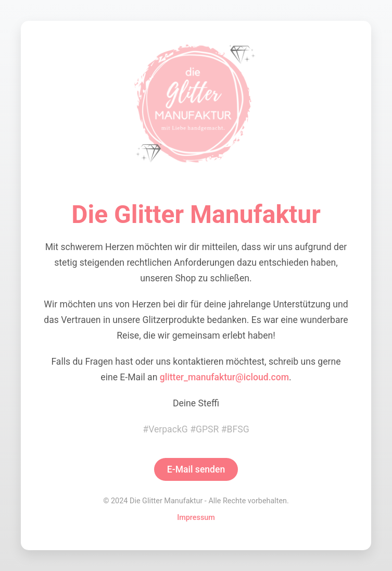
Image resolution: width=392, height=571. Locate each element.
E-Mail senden (196, 469)
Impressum (196, 518)
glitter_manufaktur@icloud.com (224, 377)
